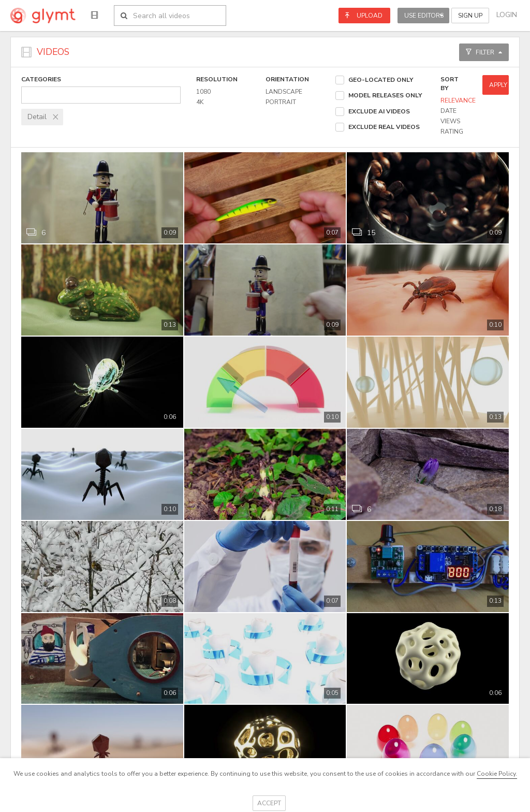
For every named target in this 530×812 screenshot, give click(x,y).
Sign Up (470, 16)
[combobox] (101, 95)
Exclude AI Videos (379, 111)
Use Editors (424, 16)
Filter (484, 52)
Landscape (284, 92)
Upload (364, 16)
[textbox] (101, 95)
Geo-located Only (381, 80)
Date (448, 111)
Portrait (281, 102)
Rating (452, 132)
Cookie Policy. (497, 774)
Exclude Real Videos (384, 127)
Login (507, 15)
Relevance (458, 100)
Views (450, 121)
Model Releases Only (385, 95)
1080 (203, 92)
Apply (498, 85)
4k (200, 102)
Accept (269, 803)
